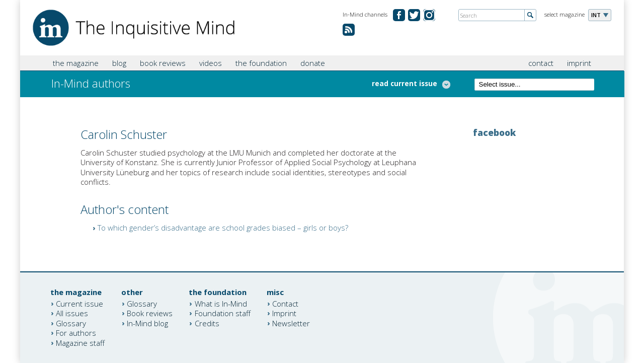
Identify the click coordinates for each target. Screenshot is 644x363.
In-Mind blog (147, 323)
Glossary (71, 323)
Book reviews (150, 313)
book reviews (163, 63)
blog (119, 63)
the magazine (76, 63)
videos (211, 63)
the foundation (261, 63)
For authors (76, 333)
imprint (579, 63)
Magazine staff (80, 342)
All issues (72, 313)
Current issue (79, 303)
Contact (285, 303)
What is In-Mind (221, 303)
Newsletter (291, 323)
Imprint (284, 313)
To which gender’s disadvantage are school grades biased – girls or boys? (223, 228)
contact (541, 63)
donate (313, 63)
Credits (207, 323)
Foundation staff (223, 313)
